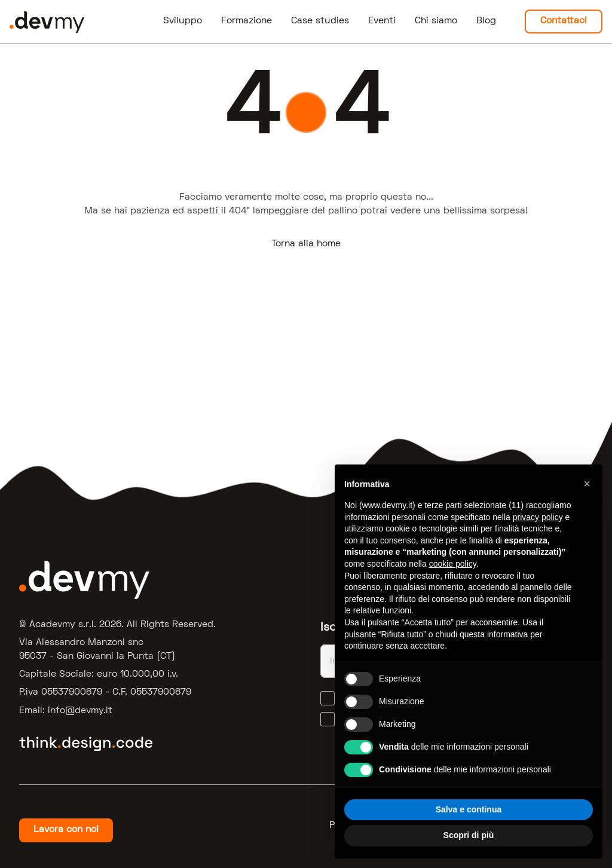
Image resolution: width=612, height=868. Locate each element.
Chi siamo (436, 21)
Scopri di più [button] (469, 835)
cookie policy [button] (453, 564)
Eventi (382, 21)
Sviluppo (183, 21)
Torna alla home (306, 244)
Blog (486, 21)
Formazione (247, 21)
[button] (587, 484)
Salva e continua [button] (469, 809)
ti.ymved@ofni (80, 711)
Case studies (320, 21)
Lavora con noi (66, 830)
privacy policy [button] (538, 517)
